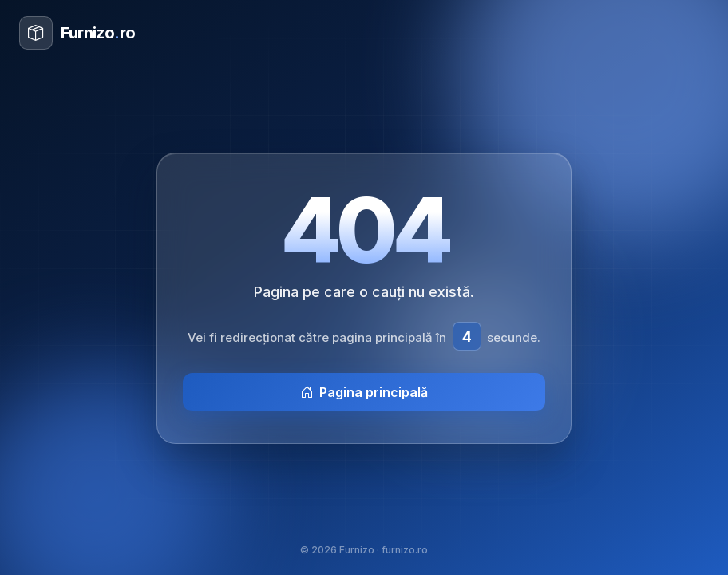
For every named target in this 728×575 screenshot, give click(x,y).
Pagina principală (364, 392)
